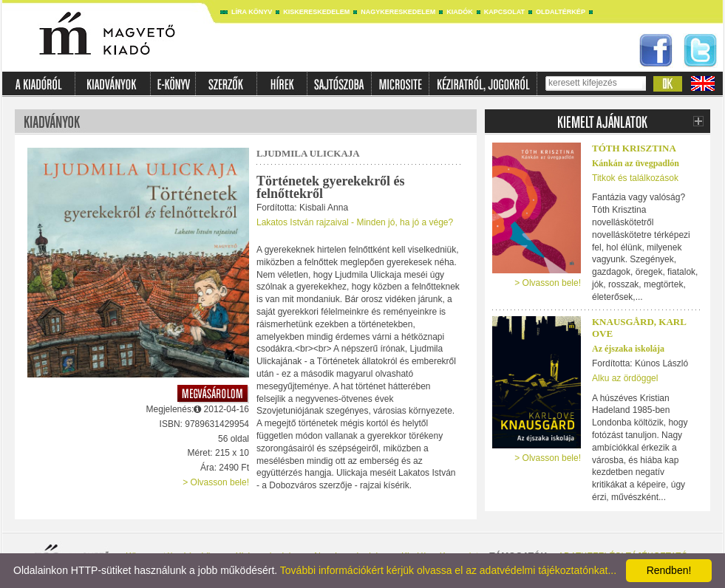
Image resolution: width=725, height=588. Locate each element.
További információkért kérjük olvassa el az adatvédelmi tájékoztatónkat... (448, 570)
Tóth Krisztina (634, 148)
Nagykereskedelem (398, 12)
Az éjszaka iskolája (628, 349)
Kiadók (460, 12)
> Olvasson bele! (216, 482)
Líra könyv (252, 12)
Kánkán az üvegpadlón (636, 163)
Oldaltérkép (561, 12)
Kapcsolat (504, 12)
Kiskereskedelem (316, 12)
